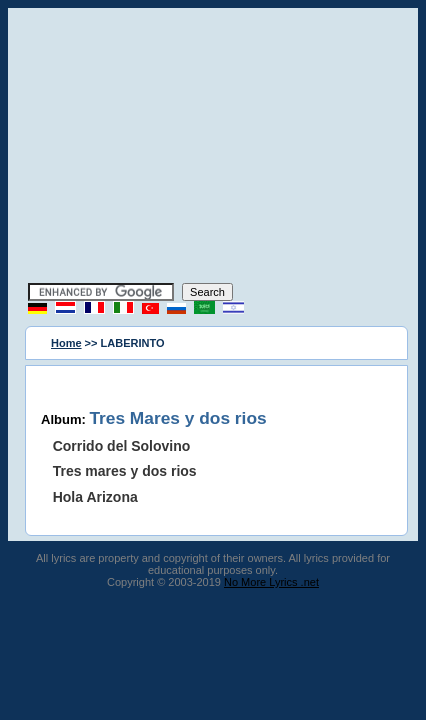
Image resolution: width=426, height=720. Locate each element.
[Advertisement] (213, 148)
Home (66, 343)
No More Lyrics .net (271, 582)
